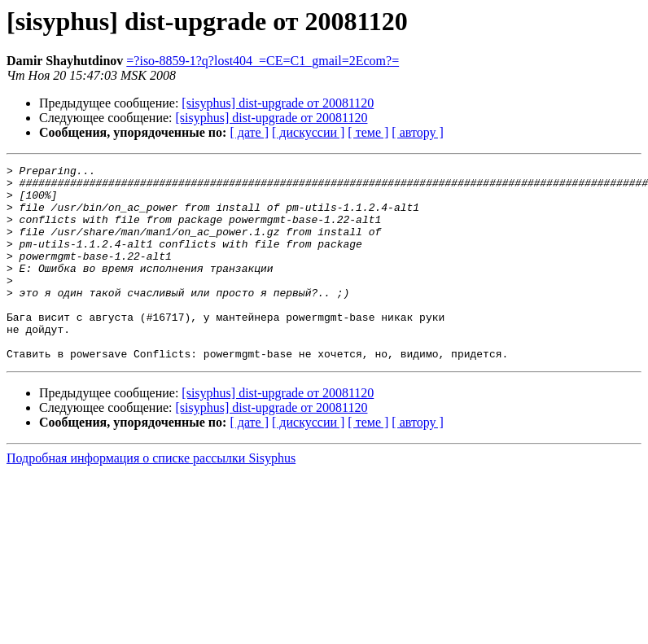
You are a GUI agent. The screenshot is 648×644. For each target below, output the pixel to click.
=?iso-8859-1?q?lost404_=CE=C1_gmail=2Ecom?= (263, 61)
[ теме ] (368, 132)
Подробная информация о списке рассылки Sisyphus (151, 497)
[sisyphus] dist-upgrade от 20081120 (278, 103)
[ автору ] (417, 132)
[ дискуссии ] (308, 132)
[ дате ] (249, 132)
